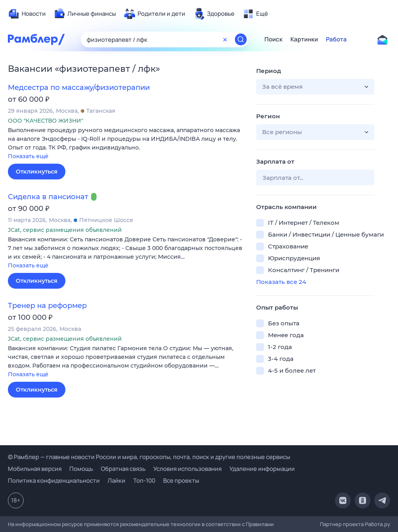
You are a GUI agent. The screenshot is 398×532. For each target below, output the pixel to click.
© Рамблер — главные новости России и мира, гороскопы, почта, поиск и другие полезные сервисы (149, 457)
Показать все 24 (281, 282)
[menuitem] (27, 14)
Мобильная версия (35, 469)
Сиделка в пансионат (48, 197)
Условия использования (187, 469)
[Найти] (241, 39)
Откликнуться (37, 172)
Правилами (260, 524)
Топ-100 (144, 481)
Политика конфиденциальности (54, 481)
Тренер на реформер (47, 306)
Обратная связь (123, 469)
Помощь (81, 469)
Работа (336, 39)
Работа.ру (378, 524)
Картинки (304, 39)
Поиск (273, 39)
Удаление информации (262, 469)
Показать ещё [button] (28, 156)
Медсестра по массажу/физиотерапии (79, 88)
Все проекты (181, 481)
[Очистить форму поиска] (225, 39)
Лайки (116, 481)
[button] (126, 144)
